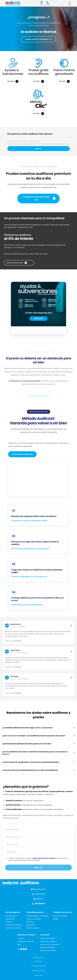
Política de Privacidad (38, 966)
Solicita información (17, 263)
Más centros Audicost (48, 950)
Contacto (21, 938)
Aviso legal (39, 961)
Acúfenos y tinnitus (34, 919)
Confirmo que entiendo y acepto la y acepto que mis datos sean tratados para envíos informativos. (38, 859)
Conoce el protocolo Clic (22, 454)
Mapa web (38, 975)
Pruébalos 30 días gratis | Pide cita (39, 198)
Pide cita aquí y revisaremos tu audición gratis (30, 549)
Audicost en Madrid (47, 938)
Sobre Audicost (11, 916)
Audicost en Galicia (47, 947)
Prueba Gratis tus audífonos (38, 39)
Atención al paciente (13, 928)
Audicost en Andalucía (48, 941)
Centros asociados (60, 916)
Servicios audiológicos (14, 925)
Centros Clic (10, 919)
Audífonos (9, 922)
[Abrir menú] (70, 3)
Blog (19, 944)
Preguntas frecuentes (26, 941)
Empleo (56, 919)
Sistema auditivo (33, 928)
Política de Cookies (38, 971)
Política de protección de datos (44, 858)
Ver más (13, 81)
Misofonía (30, 922)
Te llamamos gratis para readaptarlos (27, 605)
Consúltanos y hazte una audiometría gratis (29, 521)
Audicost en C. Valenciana (50, 944)
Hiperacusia (31, 925)
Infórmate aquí (39, 392)
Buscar (39, 149)
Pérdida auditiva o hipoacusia (37, 916)
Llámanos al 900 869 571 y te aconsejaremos (29, 577)
